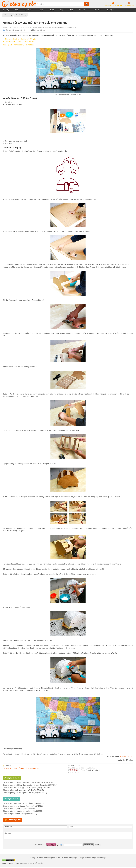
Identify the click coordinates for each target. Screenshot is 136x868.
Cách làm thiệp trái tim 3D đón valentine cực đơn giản (23, 782)
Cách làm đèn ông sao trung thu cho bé (18, 811)
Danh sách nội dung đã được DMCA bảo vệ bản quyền (22, 865)
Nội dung (68, 836)
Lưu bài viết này (39, 30)
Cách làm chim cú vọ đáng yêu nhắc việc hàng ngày (22, 788)
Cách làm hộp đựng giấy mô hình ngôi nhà (20, 41)
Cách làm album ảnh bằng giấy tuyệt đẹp (18, 790)
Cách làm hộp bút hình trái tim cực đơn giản (20, 39)
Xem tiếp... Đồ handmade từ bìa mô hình (18, 45)
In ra (28, 30)
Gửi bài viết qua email (14, 30)
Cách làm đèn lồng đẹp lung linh (15, 809)
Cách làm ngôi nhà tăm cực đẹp (15, 814)
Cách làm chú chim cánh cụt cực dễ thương (19, 803)
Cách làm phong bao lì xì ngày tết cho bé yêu (20, 793)
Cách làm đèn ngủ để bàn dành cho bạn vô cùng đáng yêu (25, 785)
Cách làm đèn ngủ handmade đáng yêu (18, 806)
